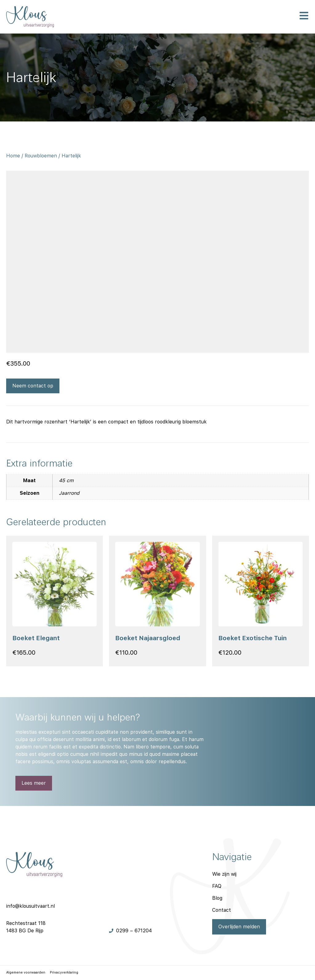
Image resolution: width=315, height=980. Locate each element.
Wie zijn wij (224, 874)
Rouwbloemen (41, 156)
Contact (222, 910)
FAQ (217, 886)
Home (13, 156)
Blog (217, 898)
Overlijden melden (239, 927)
